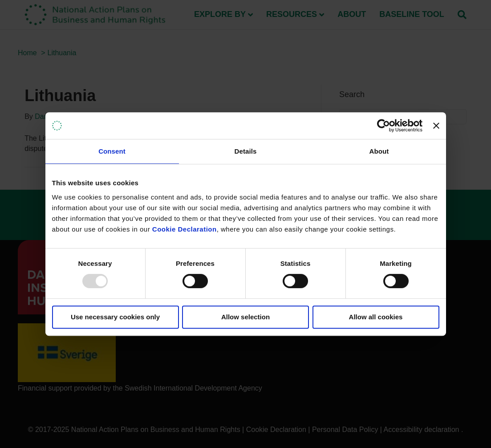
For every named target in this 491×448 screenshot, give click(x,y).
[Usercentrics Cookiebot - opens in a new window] (383, 126)
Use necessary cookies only (115, 317)
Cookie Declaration (185, 229)
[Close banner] (436, 126)
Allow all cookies (376, 317)
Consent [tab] (112, 151)
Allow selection (245, 317)
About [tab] (379, 151)
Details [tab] (246, 151)
